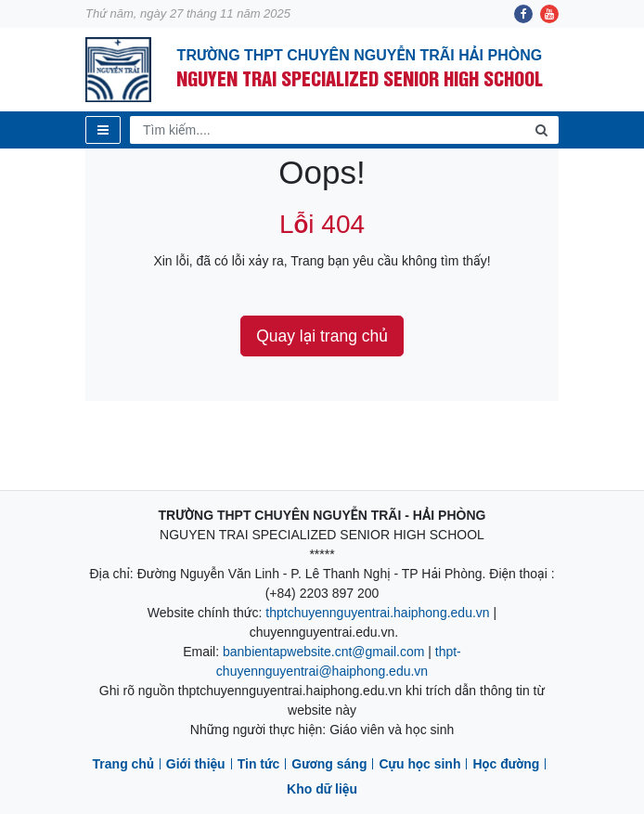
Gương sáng (329, 764)
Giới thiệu (196, 764)
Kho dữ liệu (322, 789)
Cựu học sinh (419, 764)
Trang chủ (123, 764)
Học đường (506, 764)
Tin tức (259, 764)
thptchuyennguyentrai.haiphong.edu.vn (377, 613)
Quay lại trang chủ (322, 336)
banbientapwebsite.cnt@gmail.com (323, 652)
